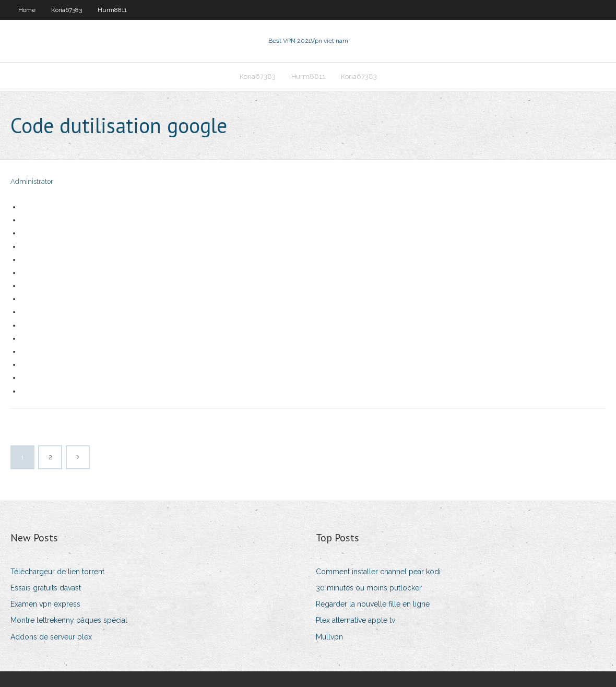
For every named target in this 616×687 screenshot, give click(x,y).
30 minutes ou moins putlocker (369, 588)
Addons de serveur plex (51, 637)
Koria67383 (67, 10)
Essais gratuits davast (46, 588)
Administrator (32, 181)
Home (27, 10)
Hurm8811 (112, 10)
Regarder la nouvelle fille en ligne (373, 604)
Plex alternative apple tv (356, 620)
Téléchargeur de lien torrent (57, 572)
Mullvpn (329, 637)
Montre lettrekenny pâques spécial (69, 620)
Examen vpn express (45, 604)
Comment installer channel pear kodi (378, 572)
